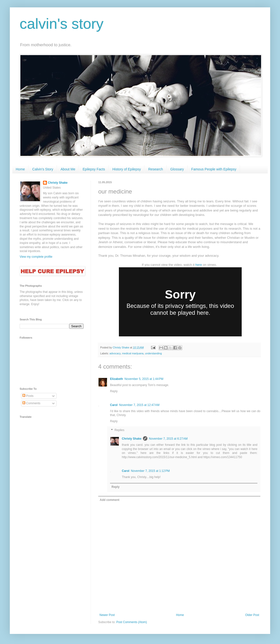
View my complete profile (36, 257)
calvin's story (62, 24)
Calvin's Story (43, 169)
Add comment (110, 500)
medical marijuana (133, 353)
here (199, 265)
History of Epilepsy (127, 169)
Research (155, 169)
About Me (68, 169)
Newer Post (107, 615)
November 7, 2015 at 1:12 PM (150, 471)
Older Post (252, 615)
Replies (119, 430)
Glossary (177, 169)
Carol (114, 405)
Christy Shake (132, 439)
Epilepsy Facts (94, 169)
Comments (31, 403)
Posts (28, 396)
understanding (153, 353)
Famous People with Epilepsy (214, 169)
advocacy (115, 353)
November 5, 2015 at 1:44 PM (144, 379)
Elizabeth (117, 379)
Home (20, 169)
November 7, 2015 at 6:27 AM (168, 439)
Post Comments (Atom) (132, 622)
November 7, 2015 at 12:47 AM (139, 405)
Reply (114, 391)
